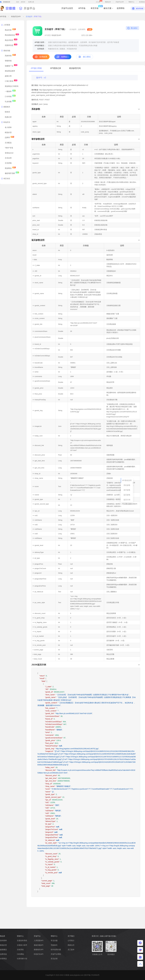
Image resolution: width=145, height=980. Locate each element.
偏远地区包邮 (12, 173)
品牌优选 (3, 954)
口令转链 (10, 96)
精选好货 (8, 132)
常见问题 (54, 941)
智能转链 (8, 61)
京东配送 (8, 143)
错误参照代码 (75, 68)
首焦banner (9, 153)
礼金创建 (10, 101)
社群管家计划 (22, 959)
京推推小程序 (22, 945)
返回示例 (127, 500)
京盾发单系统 (22, 941)
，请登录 (22, 2)
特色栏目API (16, 16)
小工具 (99, 2)
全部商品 (3, 959)
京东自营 (8, 158)
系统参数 (127, 485)
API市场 (82, 8)
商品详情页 (11, 40)
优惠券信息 (11, 45)
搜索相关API (39, 950)
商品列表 (11, 30)
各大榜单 (8, 127)
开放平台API (120, 2)
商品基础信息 (12, 35)
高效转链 (11, 55)
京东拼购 (8, 163)
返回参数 (127, 495)
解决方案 (108, 8)
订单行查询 (11, 81)
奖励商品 (11, 168)
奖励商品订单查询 (12, 86)
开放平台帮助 (56, 954)
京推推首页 (7, 2)
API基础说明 (127, 480)
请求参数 (127, 490)
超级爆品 (3, 950)
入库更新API (39, 941)
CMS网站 (20, 954)
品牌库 (10, 137)
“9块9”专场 (9, 148)
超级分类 (8, 76)
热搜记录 (8, 117)
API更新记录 (56, 68)
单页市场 (94, 7)
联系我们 (142, 2)
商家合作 (108, 2)
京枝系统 (20, 950)
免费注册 (31, 2)
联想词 (7, 112)
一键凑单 (10, 91)
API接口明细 (36, 68)
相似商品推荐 (10, 71)
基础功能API (39, 945)
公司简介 (71, 941)
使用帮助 (121, 8)
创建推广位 (11, 66)
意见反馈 (54, 959)
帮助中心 (131, 2)
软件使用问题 (56, 950)
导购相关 (54, 945)
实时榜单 (3, 941)
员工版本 (71, 950)
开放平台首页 (67, 8)
